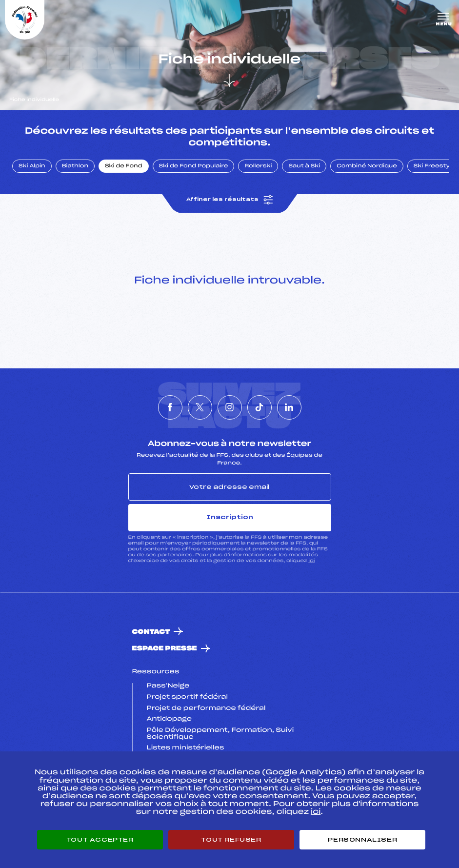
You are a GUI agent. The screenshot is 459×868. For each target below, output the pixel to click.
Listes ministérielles (186, 748)
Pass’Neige (168, 686)
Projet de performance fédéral (206, 708)
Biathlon (75, 166)
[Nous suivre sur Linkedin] (289, 407)
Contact (151, 632)
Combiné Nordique (367, 166)
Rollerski (258, 166)
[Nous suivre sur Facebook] (170, 407)
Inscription (230, 517)
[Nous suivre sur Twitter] (200, 407)
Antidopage (169, 719)
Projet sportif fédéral (187, 697)
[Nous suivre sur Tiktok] (259, 407)
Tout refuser (231, 840)
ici (311, 561)
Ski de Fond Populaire (194, 166)
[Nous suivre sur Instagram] (230, 407)
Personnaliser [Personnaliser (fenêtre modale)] (362, 840)
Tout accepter (100, 840)
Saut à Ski (304, 166)
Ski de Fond (124, 166)
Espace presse (165, 649)
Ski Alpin (32, 166)
